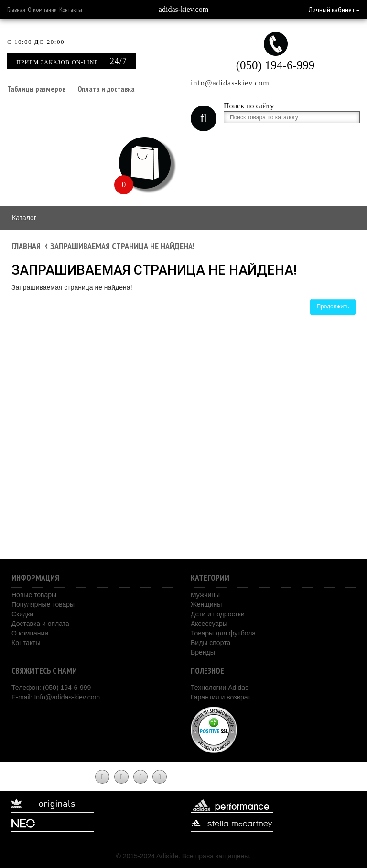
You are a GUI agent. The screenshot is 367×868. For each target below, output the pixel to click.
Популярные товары (43, 604)
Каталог (24, 218)
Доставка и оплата (40, 624)
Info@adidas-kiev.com (67, 697)
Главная (16, 10)
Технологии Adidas (220, 688)
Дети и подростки (218, 614)
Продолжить (333, 307)
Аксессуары (209, 624)
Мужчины (205, 595)
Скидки (22, 614)
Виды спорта (210, 643)
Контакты (71, 10)
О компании (42, 10)
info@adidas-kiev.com (230, 83)
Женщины (206, 604)
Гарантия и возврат (221, 697)
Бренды (203, 652)
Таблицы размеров (36, 89)
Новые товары (34, 595)
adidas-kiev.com (183, 9)
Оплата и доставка (106, 89)
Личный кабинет (334, 10)
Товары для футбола (223, 633)
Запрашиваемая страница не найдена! (122, 246)
